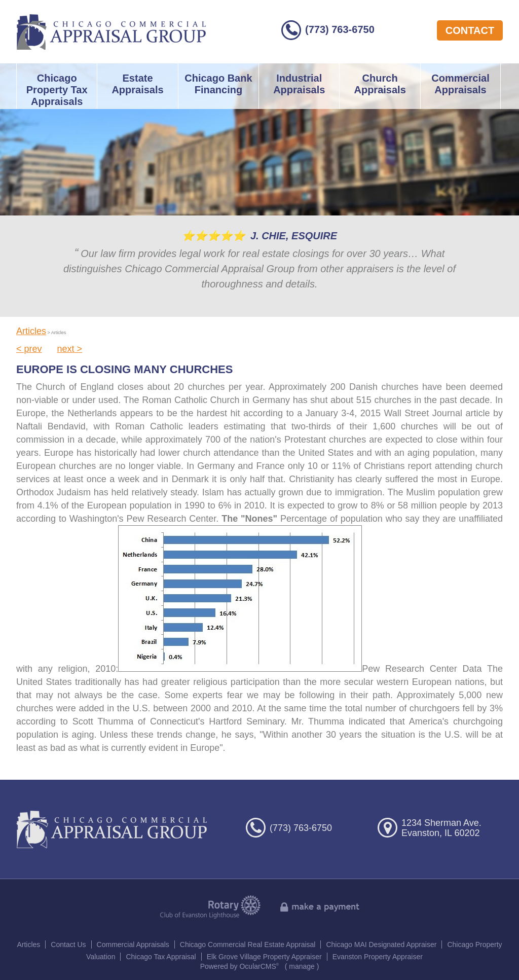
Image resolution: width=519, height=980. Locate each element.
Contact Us (68, 945)
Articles (31, 331)
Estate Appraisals (137, 84)
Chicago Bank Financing (218, 84)
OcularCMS (259, 966)
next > (70, 349)
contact (470, 30)
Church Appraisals (380, 84)
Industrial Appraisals (299, 84)
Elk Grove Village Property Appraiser (264, 957)
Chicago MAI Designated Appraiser (381, 945)
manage (302, 966)
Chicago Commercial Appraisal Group (111, 32)
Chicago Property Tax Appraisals (57, 90)
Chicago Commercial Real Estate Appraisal (248, 945)
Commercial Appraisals (460, 84)
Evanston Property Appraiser (378, 957)
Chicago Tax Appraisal (161, 957)
